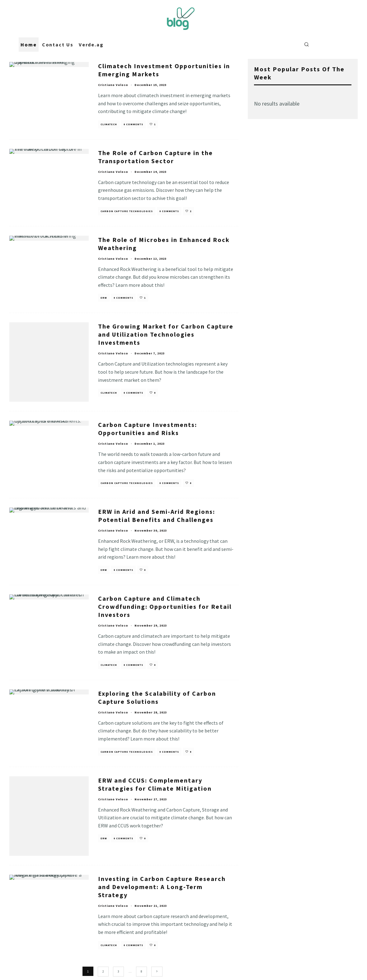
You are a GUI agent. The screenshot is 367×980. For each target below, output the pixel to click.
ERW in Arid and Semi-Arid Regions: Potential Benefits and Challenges (157, 512)
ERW (104, 298)
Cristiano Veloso (113, 85)
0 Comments (133, 124)
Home (29, 45)
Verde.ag (91, 45)
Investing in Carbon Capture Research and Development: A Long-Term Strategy (162, 871)
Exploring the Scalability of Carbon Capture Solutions (157, 694)
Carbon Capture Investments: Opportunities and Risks (148, 425)
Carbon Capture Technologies (127, 211)
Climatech (109, 124)
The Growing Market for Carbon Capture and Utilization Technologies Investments (166, 334)
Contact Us (58, 45)
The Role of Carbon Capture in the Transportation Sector (155, 157)
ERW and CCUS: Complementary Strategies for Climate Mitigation (155, 781)
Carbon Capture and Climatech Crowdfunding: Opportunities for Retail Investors (165, 603)
